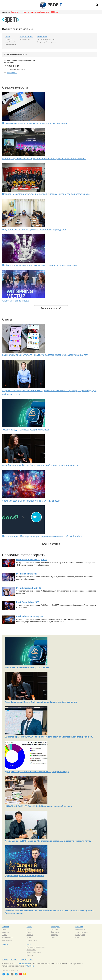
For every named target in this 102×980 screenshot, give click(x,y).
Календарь (55, 927)
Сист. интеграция (82, 932)
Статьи (29, 927)
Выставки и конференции (36, 947)
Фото (29, 944)
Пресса (5, 944)
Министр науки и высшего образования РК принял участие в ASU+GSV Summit (44, 159)
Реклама (14, 960)
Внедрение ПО (10, 44)
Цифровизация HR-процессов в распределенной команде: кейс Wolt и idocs (42, 536)
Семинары (55, 932)
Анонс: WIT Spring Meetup (16, 301)
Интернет (6, 932)
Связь (4, 929)
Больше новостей (51, 308)
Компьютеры (80, 929)
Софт (8, 36)
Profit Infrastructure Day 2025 (30, 616)
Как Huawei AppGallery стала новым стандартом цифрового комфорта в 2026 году (45, 355)
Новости (5, 927)
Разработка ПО (10, 42)
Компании (79, 927)
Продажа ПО (10, 39)
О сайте (5, 960)
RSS (31, 960)
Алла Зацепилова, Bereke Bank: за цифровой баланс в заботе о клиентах (41, 465)
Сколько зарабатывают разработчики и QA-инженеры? (31, 501)
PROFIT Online (24, 964)
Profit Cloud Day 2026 (27, 574)
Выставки (54, 929)
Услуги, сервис (26, 36)
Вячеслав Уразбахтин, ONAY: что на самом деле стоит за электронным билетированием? (49, 737)
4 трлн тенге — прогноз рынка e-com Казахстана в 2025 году (35, 12)
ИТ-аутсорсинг (25, 39)
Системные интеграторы (46, 39)
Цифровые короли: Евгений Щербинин (24, 876)
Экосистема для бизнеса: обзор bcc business (26, 430)
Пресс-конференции (34, 952)
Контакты (23, 960)
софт (11, 937)
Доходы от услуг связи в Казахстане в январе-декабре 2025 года (37, 772)
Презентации (31, 950)
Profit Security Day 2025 (28, 602)
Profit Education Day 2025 (29, 588)
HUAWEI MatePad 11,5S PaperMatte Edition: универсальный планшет (38, 806)
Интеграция (42, 36)
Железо (5, 937)
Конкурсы (54, 935)
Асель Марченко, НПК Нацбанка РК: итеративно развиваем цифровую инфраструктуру (48, 841)
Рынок (29, 932)
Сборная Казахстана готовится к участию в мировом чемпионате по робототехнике (46, 194)
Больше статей (51, 544)
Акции (53, 937)
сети (83, 935)
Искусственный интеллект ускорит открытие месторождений (34, 230)
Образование (7, 940)
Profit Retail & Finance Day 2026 (31, 560)
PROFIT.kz (30, 966)
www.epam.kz (12, 73)
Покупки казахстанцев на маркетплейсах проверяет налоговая (35, 123)
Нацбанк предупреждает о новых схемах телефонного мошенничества (39, 265)
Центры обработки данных (46, 42)
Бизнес (5, 935)
